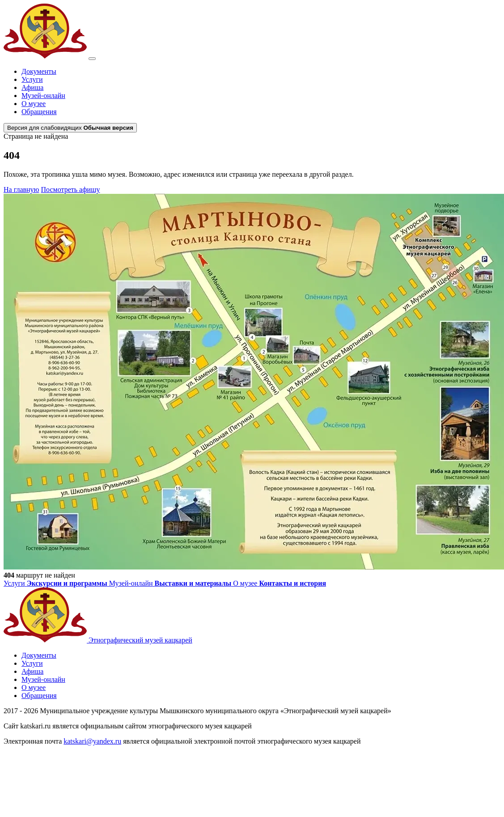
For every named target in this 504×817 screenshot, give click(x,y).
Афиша (32, 87)
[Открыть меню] (92, 59)
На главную (21, 189)
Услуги (32, 79)
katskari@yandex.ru (92, 741)
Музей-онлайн (43, 96)
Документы (39, 71)
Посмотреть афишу (71, 189)
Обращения (39, 112)
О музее (34, 104)
